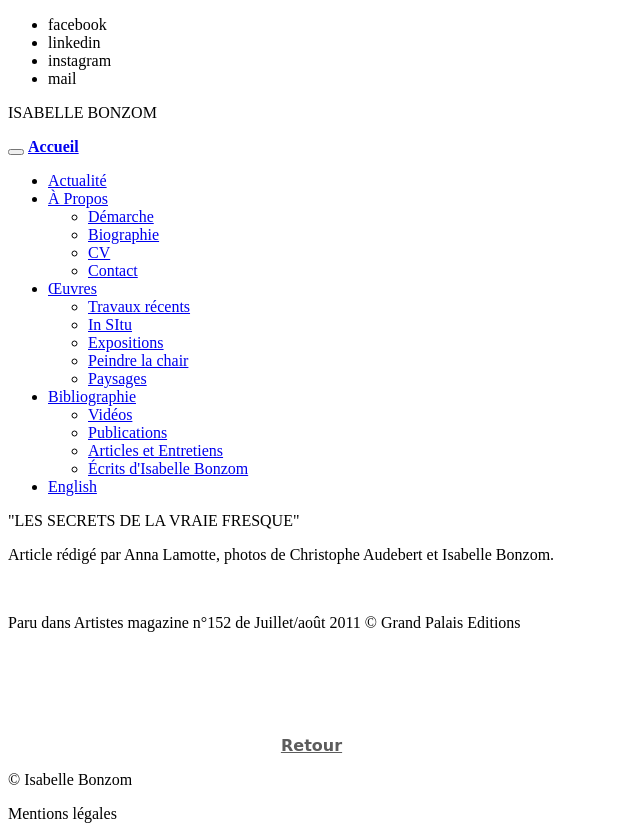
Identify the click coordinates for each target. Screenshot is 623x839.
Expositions (126, 342)
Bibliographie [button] (92, 396)
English (72, 486)
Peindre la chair (138, 360)
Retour (311, 745)
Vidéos (110, 414)
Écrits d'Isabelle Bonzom (168, 468)
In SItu (110, 324)
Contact (113, 270)
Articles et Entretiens (155, 450)
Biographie (123, 234)
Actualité (77, 180)
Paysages (117, 378)
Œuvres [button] (72, 288)
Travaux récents (139, 306)
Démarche (121, 216)
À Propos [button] (78, 198)
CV (99, 252)
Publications (127, 432)
